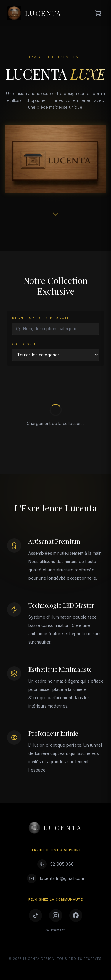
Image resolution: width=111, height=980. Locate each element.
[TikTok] (36, 915)
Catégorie (24, 344)
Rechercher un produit (41, 318)
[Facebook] (76, 915)
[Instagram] (56, 915)
